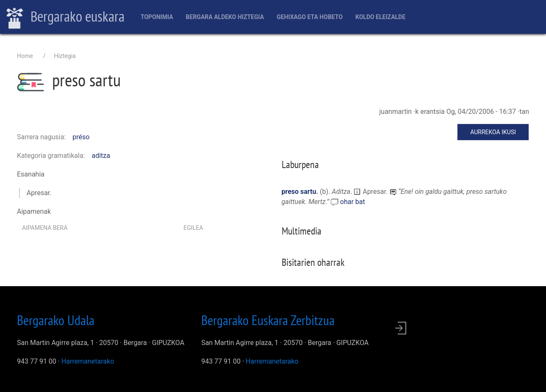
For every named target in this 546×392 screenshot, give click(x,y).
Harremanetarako (88, 361)
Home (25, 56)
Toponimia (157, 17)
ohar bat (353, 202)
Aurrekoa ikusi (493, 132)
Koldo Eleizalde (380, 17)
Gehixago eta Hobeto (310, 17)
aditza (101, 156)
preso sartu (299, 192)
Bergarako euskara (65, 17)
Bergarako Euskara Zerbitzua (268, 320)
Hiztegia (65, 56)
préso (81, 137)
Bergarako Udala (56, 320)
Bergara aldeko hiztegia (225, 17)
